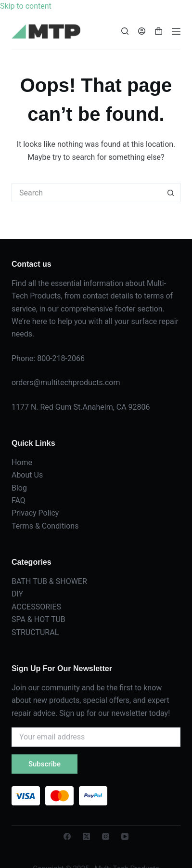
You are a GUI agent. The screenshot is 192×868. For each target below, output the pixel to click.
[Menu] (176, 31)
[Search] (125, 31)
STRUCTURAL (35, 632)
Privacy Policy (35, 513)
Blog (19, 488)
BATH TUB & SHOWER (49, 581)
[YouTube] (125, 836)
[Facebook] (67, 836)
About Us (27, 475)
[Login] (142, 31)
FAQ (19, 500)
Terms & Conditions (45, 526)
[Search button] (171, 193)
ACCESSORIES (36, 607)
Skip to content (26, 6)
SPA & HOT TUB (38, 619)
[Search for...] (86, 193)
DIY (17, 594)
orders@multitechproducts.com (66, 382)
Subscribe (45, 764)
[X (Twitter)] (86, 836)
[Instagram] (106, 836)
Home (22, 462)
